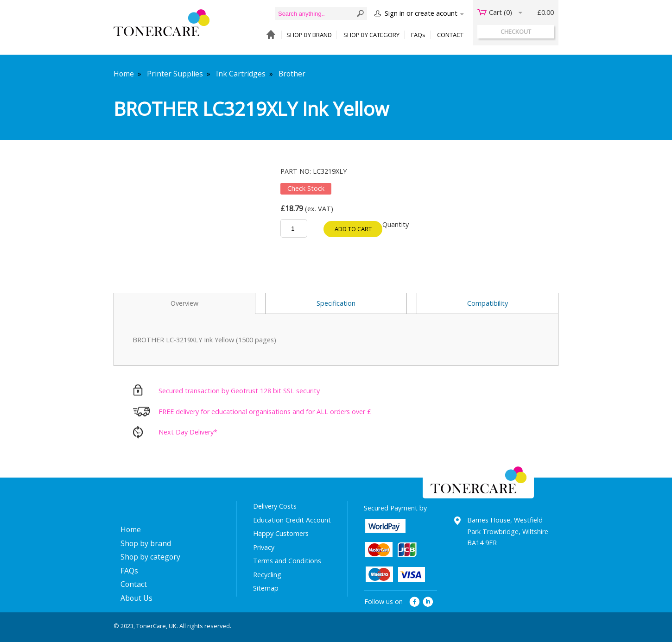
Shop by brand (146, 543)
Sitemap (266, 588)
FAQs (418, 35)
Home (124, 74)
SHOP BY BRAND (309, 35)
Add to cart (353, 229)
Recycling (267, 575)
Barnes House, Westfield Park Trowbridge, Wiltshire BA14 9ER (508, 531)
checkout (516, 31)
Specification (336, 303)
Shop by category (150, 557)
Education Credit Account (292, 520)
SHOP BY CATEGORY (371, 35)
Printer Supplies (175, 74)
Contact (134, 584)
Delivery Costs (275, 506)
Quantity (396, 224)
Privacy (264, 547)
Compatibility (488, 303)
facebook (415, 602)
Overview (184, 303)
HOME (269, 35)
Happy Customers (281, 533)
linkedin (428, 602)
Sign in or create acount (421, 13)
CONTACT (450, 35)
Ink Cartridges (241, 74)
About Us (136, 598)
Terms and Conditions (287, 561)
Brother (292, 74)
